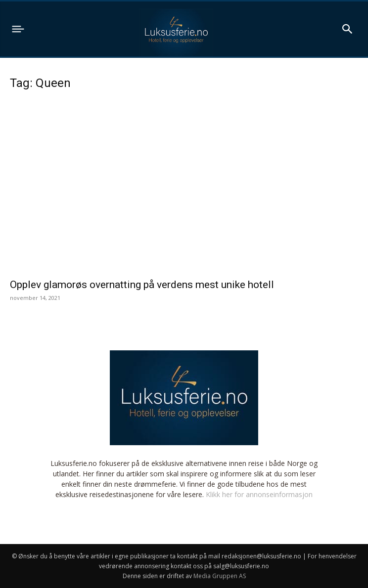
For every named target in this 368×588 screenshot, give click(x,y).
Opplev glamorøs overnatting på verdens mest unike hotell (142, 285)
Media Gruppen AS (220, 576)
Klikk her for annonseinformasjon (259, 494)
